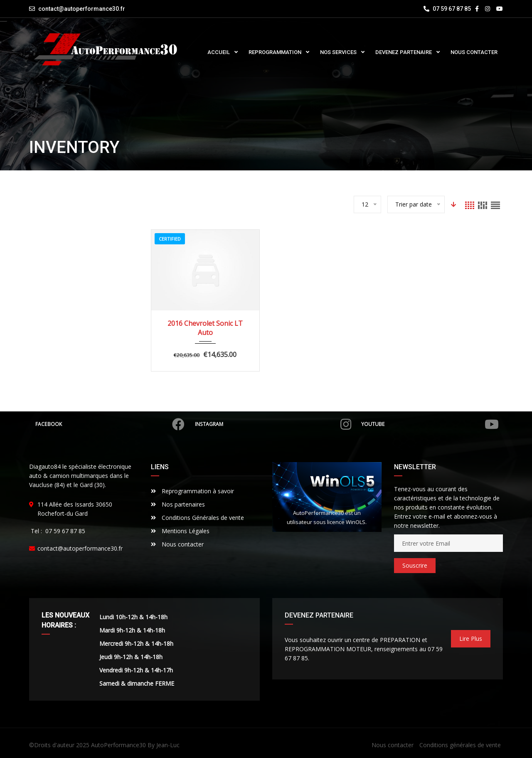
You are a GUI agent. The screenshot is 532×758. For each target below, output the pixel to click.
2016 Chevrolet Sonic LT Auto (205, 328)
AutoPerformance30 (118, 745)
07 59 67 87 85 (447, 9)
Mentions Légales (180, 531)
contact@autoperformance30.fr (82, 9)
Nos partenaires (178, 504)
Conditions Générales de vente (197, 518)
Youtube (430, 424)
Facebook (110, 424)
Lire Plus (471, 639)
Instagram (273, 424)
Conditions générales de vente (460, 745)
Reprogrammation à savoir (192, 491)
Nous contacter (177, 544)
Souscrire (415, 565)
